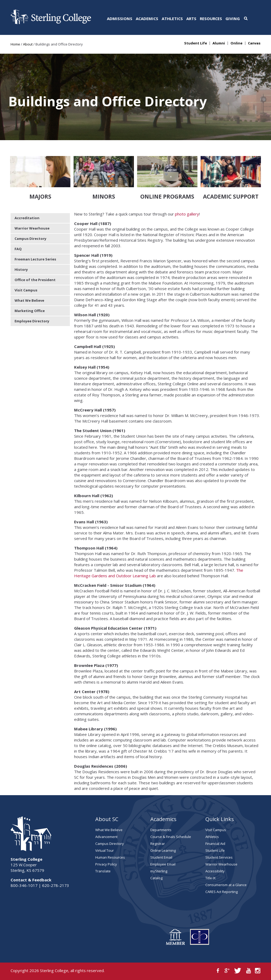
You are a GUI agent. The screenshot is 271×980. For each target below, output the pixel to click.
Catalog (156, 878)
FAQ (18, 249)
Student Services (219, 857)
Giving (233, 19)
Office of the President (35, 280)
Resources (211, 19)
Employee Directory (32, 321)
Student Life (196, 43)
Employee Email (163, 864)
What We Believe (29, 300)
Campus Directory (30, 239)
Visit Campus (26, 290)
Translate (103, 871)
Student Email (161, 857)
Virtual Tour (105, 850)
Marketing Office (30, 311)
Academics (147, 19)
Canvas (254, 43)
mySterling (159, 871)
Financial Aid (215, 844)
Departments (161, 830)
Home (15, 44)
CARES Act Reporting (222, 892)
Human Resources (110, 857)
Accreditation (27, 218)
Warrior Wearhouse (32, 228)
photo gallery (187, 214)
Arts (191, 19)
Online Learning (163, 850)
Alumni (219, 43)
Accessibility (215, 871)
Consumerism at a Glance (226, 885)
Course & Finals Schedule (171, 837)
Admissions (120, 19)
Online (236, 43)
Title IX (211, 878)
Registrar (158, 844)
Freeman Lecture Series (35, 259)
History (21, 269)
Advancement (106, 837)
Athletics (172, 19)
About (28, 44)
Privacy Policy (106, 864)
